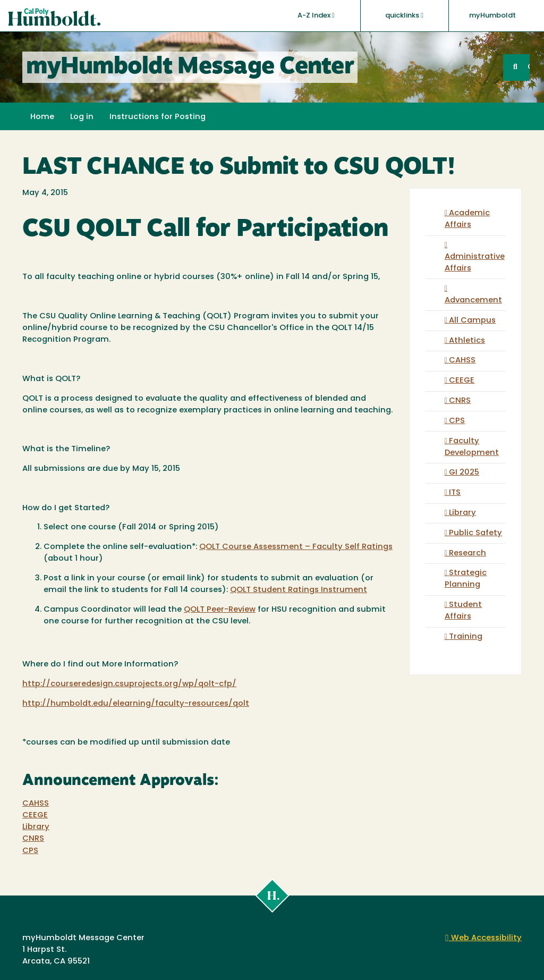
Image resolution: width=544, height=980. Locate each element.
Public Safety (475, 533)
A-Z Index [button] (316, 15)
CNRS (33, 839)
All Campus (472, 321)
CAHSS (36, 804)
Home (42, 117)
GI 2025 (464, 473)
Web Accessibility (483, 938)
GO (529, 67)
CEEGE (35, 816)
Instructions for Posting (158, 117)
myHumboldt (492, 16)
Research (467, 554)
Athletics (467, 341)
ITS (455, 493)
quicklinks (404, 15)
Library (36, 827)
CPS (30, 851)
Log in (82, 117)
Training (466, 637)
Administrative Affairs (475, 263)
